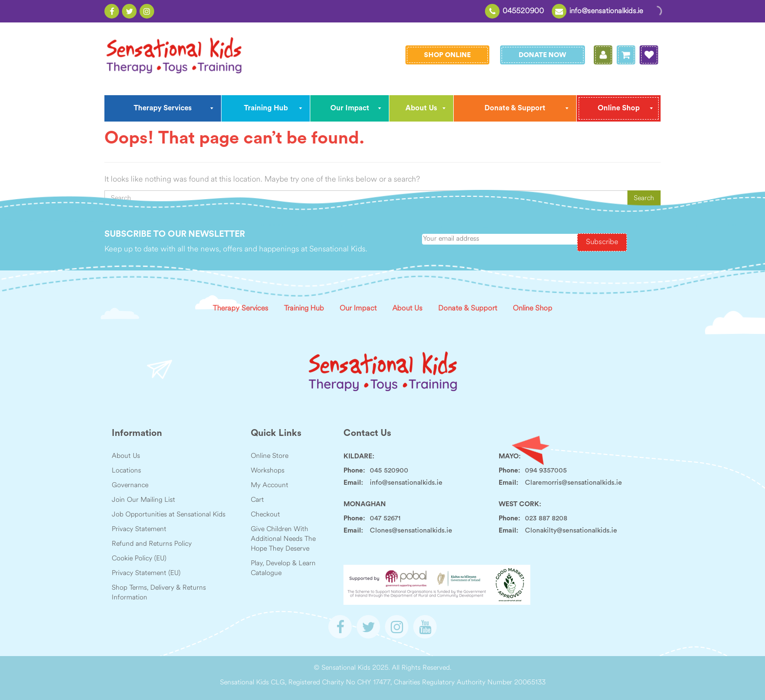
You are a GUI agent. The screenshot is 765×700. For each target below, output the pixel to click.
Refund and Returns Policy (152, 544)
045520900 (523, 11)
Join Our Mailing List (143, 500)
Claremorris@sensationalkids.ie (574, 483)
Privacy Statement (139, 529)
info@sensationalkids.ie (606, 11)
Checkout (265, 515)
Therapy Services (241, 309)
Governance (130, 485)
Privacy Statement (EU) (146, 573)
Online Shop (533, 309)
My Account (270, 485)
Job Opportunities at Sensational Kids (169, 515)
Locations (126, 471)
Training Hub (304, 309)
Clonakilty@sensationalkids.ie (571, 531)
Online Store (270, 456)
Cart (257, 500)
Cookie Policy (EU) (139, 559)
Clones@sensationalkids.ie (411, 531)
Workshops (268, 471)
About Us (407, 309)
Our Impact (358, 309)
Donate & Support (468, 309)
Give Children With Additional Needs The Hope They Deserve (283, 539)
